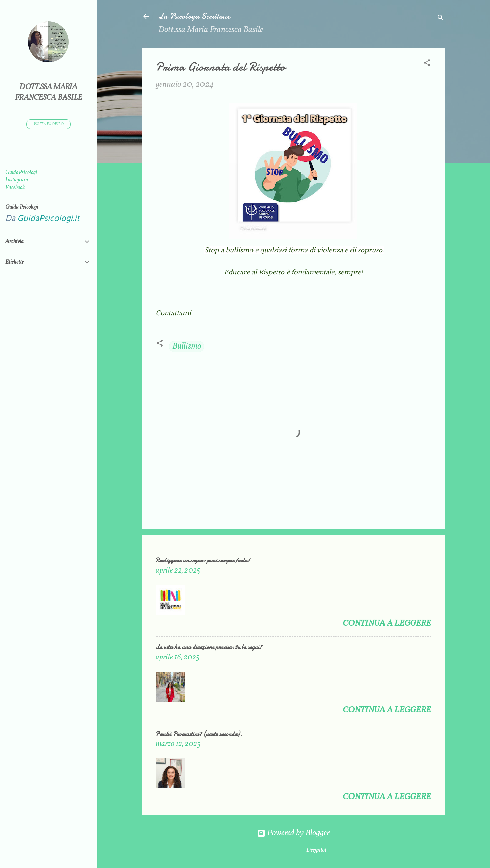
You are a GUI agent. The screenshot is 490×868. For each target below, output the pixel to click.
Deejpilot (316, 850)
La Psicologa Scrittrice (194, 16)
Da (43, 219)
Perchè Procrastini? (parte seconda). (199, 734)
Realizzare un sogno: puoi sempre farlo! (203, 560)
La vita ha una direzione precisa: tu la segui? (209, 647)
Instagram (17, 180)
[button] (427, 64)
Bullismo (187, 347)
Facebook (15, 188)
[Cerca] (441, 19)
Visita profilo (48, 124)
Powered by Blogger (293, 833)
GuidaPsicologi (21, 173)
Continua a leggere (387, 623)
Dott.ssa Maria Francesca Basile (48, 93)
